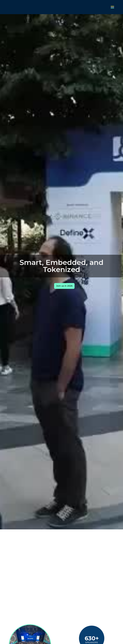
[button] (112, 7)
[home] (7, 7)
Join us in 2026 (64, 286)
